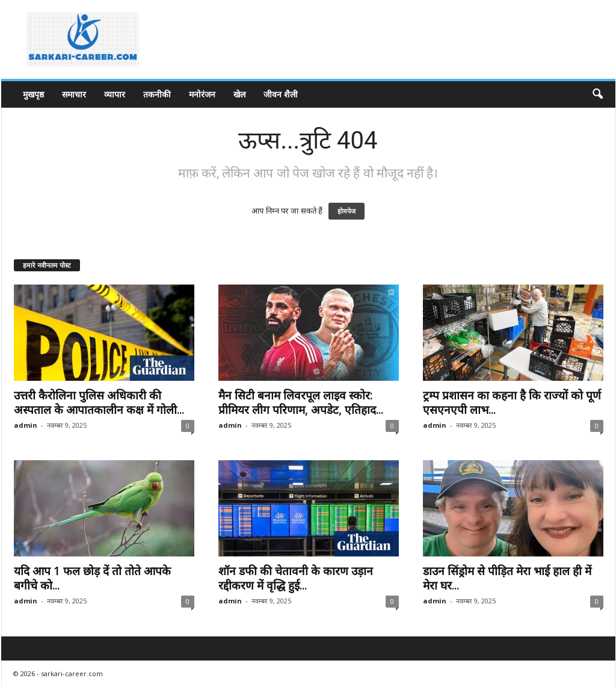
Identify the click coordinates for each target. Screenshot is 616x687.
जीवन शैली (281, 94)
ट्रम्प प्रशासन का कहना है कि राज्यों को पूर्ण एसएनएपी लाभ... (512, 402)
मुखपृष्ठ (33, 94)
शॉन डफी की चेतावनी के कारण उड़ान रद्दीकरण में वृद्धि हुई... (296, 578)
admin (26, 425)
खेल (239, 94)
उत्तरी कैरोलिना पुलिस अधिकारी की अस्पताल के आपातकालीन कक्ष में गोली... (99, 402)
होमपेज (346, 211)
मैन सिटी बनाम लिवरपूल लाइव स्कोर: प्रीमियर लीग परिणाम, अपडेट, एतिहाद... (301, 402)
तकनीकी (157, 94)
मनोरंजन (202, 94)
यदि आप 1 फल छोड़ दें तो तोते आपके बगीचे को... (92, 578)
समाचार (74, 94)
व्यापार (115, 94)
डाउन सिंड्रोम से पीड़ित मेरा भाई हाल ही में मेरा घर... (507, 578)
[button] (597, 94)
